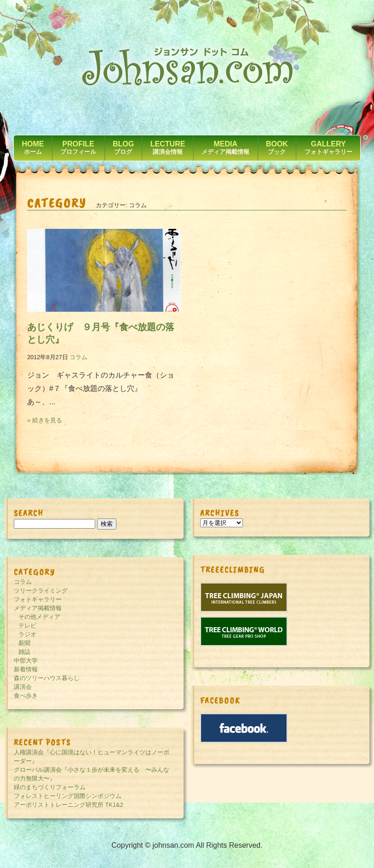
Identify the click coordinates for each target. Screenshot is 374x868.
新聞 (24, 643)
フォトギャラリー (38, 599)
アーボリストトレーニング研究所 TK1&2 (69, 805)
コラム (78, 357)
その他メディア (39, 617)
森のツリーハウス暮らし (47, 678)
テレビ (27, 626)
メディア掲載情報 (38, 608)
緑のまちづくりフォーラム (50, 787)
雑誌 (24, 652)
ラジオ (27, 634)
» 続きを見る (45, 420)
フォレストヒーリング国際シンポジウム (68, 796)
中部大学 (26, 661)
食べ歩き (26, 696)
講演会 (23, 687)
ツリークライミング (41, 591)
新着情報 (26, 669)
